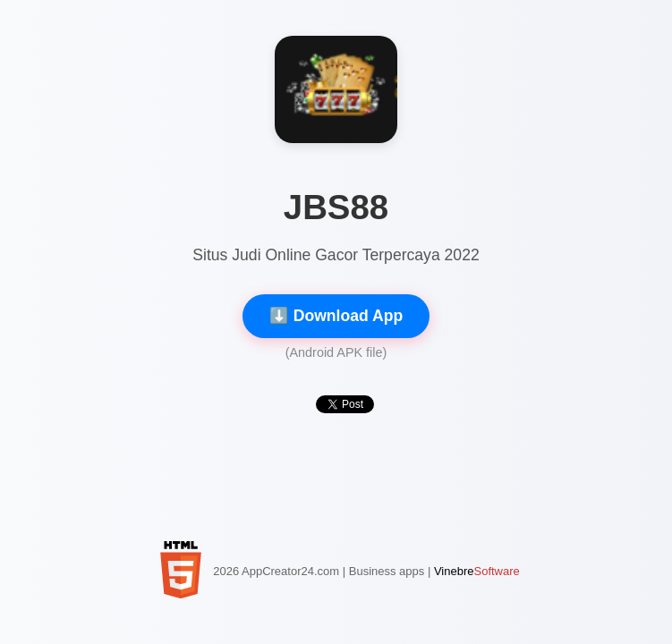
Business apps (387, 571)
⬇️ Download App (336, 316)
